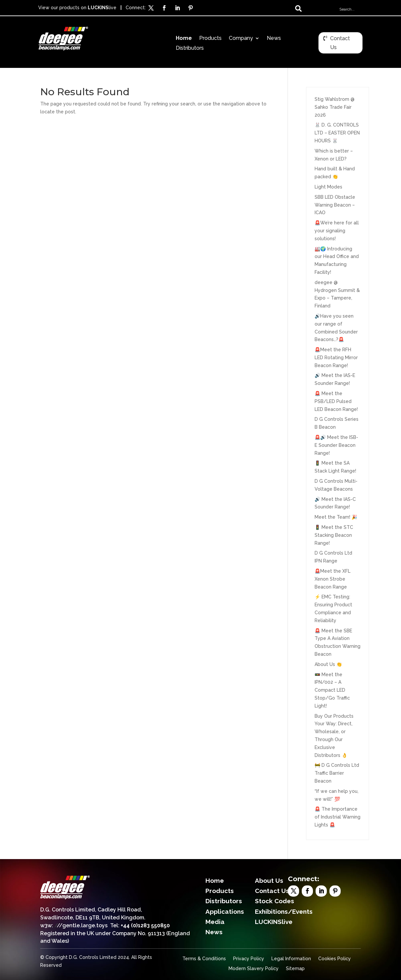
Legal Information (291, 959)
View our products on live (77, 8)
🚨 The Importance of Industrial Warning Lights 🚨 (338, 817)
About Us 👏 (328, 664)
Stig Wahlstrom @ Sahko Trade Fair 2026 (335, 107)
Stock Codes (275, 901)
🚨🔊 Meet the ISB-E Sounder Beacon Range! (336, 445)
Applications (225, 911)
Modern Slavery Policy (254, 969)
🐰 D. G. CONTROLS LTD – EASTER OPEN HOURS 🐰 (337, 133)
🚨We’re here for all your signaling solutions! (337, 231)
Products (210, 39)
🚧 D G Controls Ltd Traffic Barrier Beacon (337, 773)
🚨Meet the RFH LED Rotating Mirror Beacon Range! (336, 358)
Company (241, 39)
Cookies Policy (335, 959)
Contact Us (340, 43)
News (274, 39)
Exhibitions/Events (284, 911)
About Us (269, 880)
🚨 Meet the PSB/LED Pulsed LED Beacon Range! (336, 401)
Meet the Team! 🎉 (336, 517)
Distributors (190, 48)
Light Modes (328, 187)
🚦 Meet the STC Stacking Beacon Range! (334, 535)
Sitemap (295, 969)
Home (184, 39)
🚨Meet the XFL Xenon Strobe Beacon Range (333, 579)
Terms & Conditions (204, 959)
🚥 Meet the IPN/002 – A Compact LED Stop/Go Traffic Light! (332, 690)
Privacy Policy (249, 959)
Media (215, 922)
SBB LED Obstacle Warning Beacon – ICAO (335, 205)
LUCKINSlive (274, 922)
